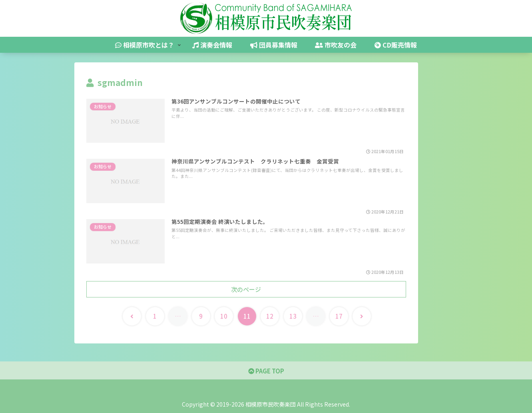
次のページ (246, 289)
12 (270, 316)
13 (293, 316)
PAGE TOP (266, 371)
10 (224, 316)
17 (339, 316)
